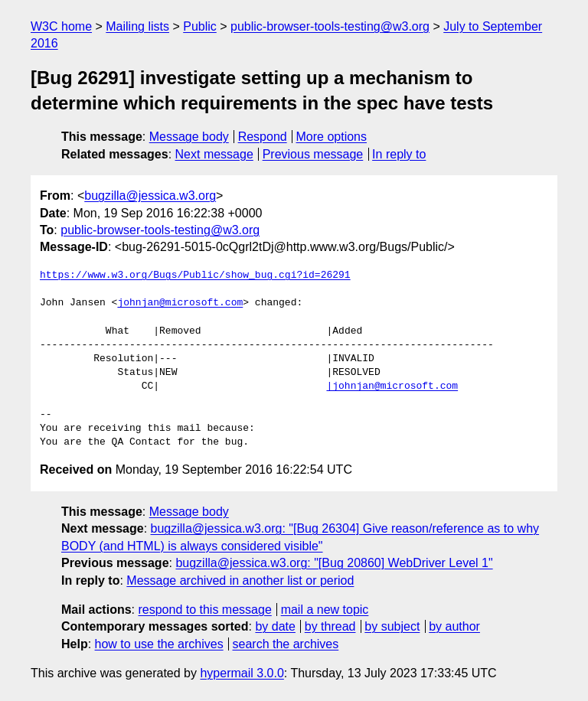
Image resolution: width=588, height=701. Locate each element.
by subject (392, 626)
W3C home (61, 26)
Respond (263, 137)
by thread (330, 626)
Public (200, 26)
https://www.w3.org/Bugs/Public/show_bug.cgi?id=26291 (195, 276)
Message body (189, 137)
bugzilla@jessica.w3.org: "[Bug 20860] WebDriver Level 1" (334, 563)
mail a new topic (325, 610)
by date (275, 626)
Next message (214, 154)
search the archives (286, 644)
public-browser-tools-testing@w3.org (330, 26)
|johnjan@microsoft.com (392, 386)
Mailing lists (137, 26)
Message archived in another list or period (240, 580)
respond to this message (204, 610)
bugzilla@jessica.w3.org (150, 196)
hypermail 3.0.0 (242, 673)
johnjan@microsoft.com (180, 303)
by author (454, 626)
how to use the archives (159, 644)
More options (332, 137)
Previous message (313, 154)
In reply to (399, 154)
